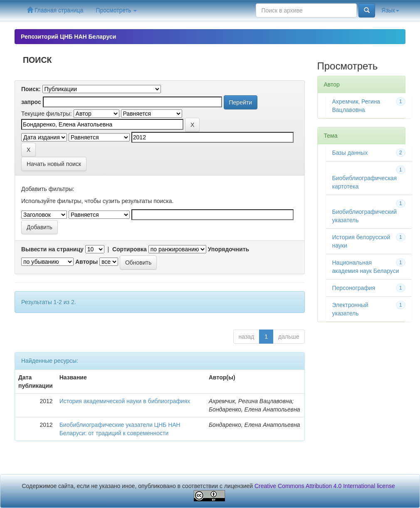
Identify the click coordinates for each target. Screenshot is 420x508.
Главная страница (55, 10)
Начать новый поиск (54, 164)
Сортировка (130, 249)
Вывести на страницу (52, 249)
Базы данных (350, 153)
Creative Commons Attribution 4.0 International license (325, 486)
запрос (31, 102)
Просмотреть (116, 10)
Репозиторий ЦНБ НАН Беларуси (68, 37)
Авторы (86, 262)
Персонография (354, 288)
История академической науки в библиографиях (125, 401)
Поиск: (31, 89)
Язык (390, 10)
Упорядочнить (229, 249)
